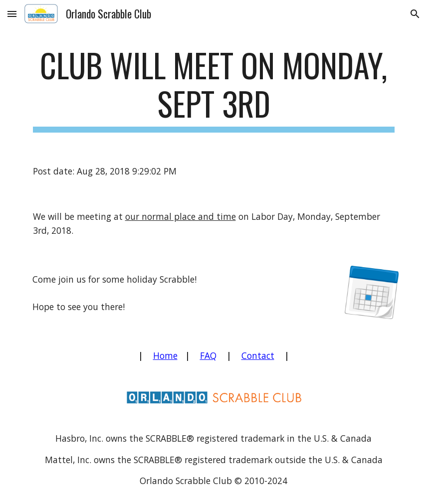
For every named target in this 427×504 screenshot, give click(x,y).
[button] (12, 14)
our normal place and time (181, 216)
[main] (214, 89)
